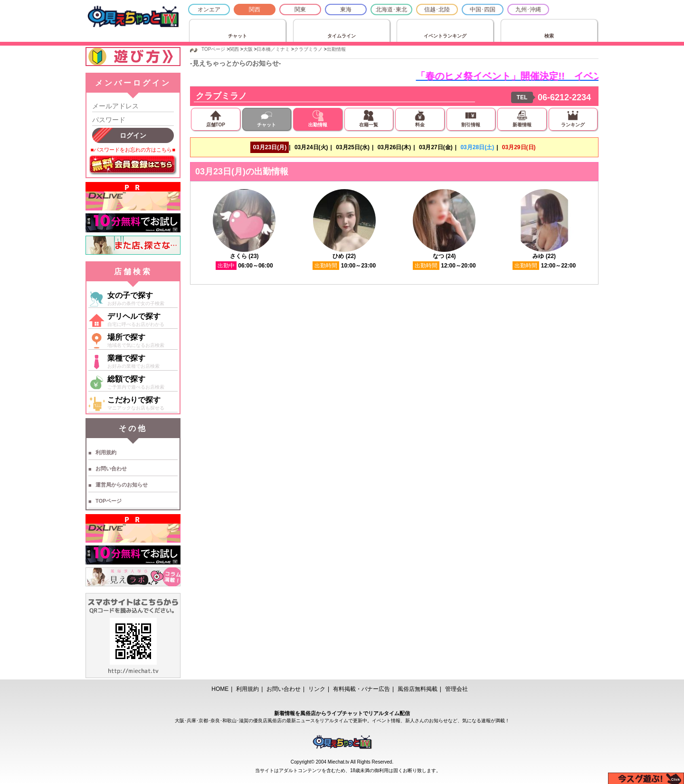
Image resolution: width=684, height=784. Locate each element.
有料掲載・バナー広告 (361, 689)
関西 (255, 10)
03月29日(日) (519, 147)
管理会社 (456, 689)
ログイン (133, 135)
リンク (317, 689)
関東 (300, 10)
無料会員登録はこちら (133, 165)
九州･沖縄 (528, 10)
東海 (346, 10)
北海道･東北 (391, 10)
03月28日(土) (477, 147)
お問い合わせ (111, 468)
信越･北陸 (437, 10)
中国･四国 (483, 10)
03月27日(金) (436, 147)
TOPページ (109, 501)
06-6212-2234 (564, 97)
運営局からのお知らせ (122, 485)
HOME (220, 689)
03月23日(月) (270, 147)
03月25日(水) (353, 147)
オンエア (209, 10)
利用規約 (106, 452)
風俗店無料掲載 (418, 689)
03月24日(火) (311, 147)
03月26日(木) (394, 147)
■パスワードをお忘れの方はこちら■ (133, 150)
